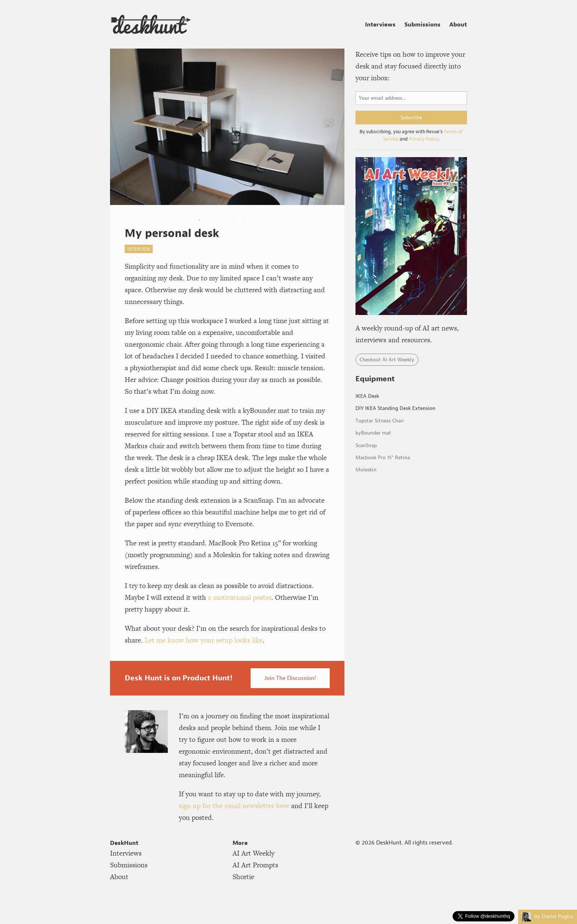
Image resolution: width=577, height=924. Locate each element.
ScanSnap (366, 445)
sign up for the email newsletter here (234, 806)
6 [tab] (255, 220)
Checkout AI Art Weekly (387, 360)
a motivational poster (240, 597)
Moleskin (366, 470)
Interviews (380, 24)
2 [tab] (210, 220)
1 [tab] (199, 220)
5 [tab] (244, 220)
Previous (117, 132)
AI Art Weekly (254, 853)
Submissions (422, 24)
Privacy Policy (424, 139)
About (458, 24)
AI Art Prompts (255, 865)
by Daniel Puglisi (548, 916)
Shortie (243, 877)
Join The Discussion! (290, 678)
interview (139, 249)
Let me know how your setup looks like (204, 640)
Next (333, 132)
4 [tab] (233, 220)
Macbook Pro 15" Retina (383, 458)
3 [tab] (222, 220)
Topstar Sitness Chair (380, 421)
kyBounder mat (373, 433)
